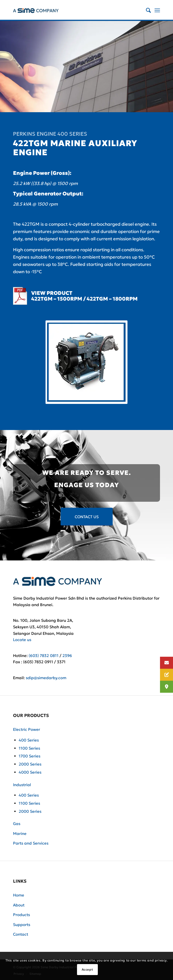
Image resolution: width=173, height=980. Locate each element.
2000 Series (30, 764)
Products (21, 915)
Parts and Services (31, 843)
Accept (87, 969)
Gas (17, 824)
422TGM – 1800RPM (112, 299)
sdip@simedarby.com (46, 678)
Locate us (22, 640)
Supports (22, 925)
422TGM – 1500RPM (57, 299)
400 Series (29, 740)
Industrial (22, 785)
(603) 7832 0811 (44, 656)
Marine (20, 833)
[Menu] (157, 10)
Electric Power (27, 729)
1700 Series (30, 756)
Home (19, 895)
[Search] (146, 10)
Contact (21, 934)
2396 (67, 656)
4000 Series (30, 772)
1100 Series (29, 748)
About (19, 905)
